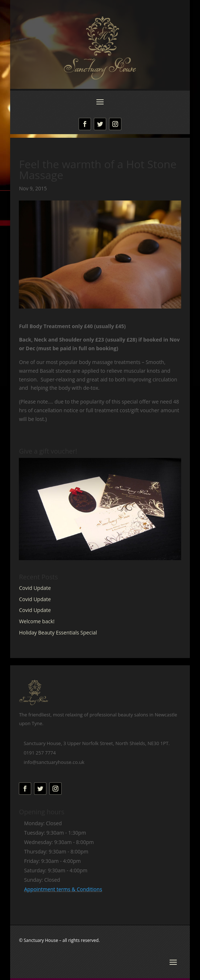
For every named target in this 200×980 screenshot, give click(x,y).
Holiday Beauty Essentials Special (58, 632)
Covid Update (35, 588)
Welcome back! (37, 621)
